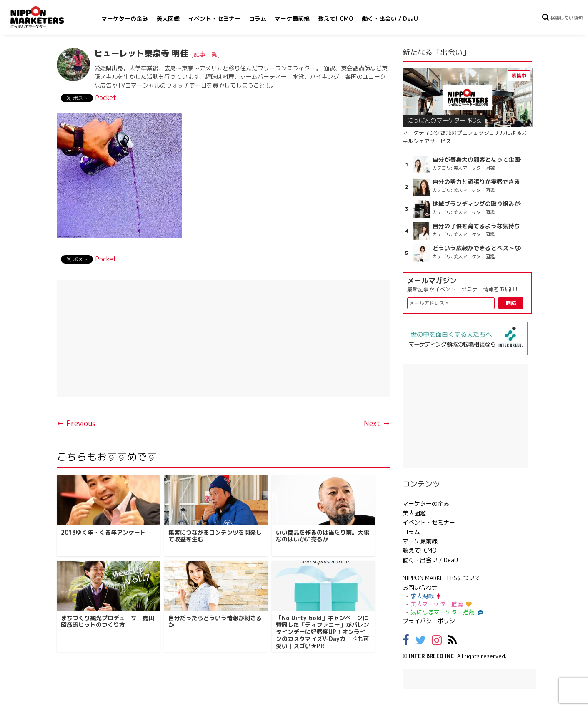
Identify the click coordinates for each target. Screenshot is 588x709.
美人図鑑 (168, 19)
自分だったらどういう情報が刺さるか (215, 621)
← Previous (76, 424)
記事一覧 (205, 54)
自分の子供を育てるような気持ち (476, 226)
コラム (258, 19)
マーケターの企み (125, 19)
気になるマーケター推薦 (446, 612)
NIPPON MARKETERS (45, 17)
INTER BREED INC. (432, 656)
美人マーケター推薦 (441, 604)
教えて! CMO (336, 19)
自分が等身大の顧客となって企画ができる (481, 160)
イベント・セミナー (214, 19)
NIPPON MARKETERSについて (442, 578)
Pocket (106, 98)
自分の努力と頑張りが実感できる (476, 182)
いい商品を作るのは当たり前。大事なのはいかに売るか (323, 536)
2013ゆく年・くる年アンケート (103, 532)
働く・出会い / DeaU (390, 19)
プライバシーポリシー (432, 621)
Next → (377, 424)
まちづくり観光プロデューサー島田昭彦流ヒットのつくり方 (108, 621)
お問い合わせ (420, 587)
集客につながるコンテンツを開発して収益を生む (215, 536)
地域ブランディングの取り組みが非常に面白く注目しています (481, 204)
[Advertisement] (223, 339)
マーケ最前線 (292, 19)
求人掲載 (425, 596)
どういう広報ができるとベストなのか (481, 248)
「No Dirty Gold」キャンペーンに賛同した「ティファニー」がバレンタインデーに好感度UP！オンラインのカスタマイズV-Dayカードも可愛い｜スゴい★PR (323, 632)
